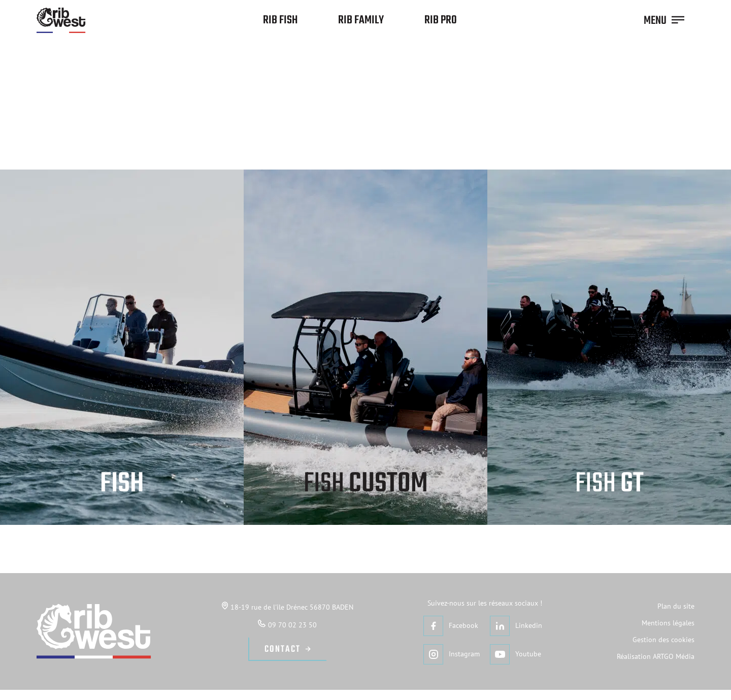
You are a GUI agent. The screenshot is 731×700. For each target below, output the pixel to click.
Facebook (451, 626)
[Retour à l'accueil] (61, 20)
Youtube (516, 654)
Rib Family (361, 20)
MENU (664, 21)
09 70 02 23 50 (287, 624)
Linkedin (516, 626)
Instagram (452, 654)
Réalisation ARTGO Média (656, 656)
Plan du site (676, 606)
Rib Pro (441, 20)
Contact (283, 649)
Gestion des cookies (663, 640)
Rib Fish (280, 20)
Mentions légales (668, 623)
